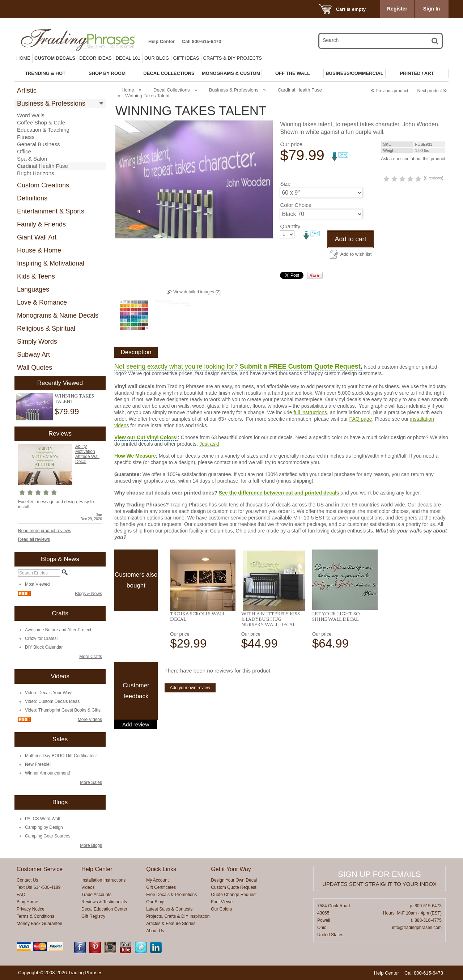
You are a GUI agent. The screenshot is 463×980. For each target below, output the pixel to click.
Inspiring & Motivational (51, 263)
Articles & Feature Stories (171, 924)
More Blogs (91, 845)
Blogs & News (88, 594)
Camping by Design (44, 827)
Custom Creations (43, 185)
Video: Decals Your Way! (49, 693)
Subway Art (33, 355)
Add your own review (190, 688)
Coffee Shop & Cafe (41, 122)
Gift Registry (93, 916)
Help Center (162, 41)
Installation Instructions (103, 880)
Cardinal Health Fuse (43, 166)
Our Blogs (156, 902)
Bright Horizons (36, 173)
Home (23, 58)
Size (285, 211)
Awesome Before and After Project (58, 630)
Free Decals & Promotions (171, 895)
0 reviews (402, 205)
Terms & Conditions (35, 916)
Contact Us (27, 880)
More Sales (91, 782)
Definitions (32, 198)
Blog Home (27, 902)
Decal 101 (128, 58)
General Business (38, 144)
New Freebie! (38, 764)
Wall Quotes (35, 368)
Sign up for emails (379, 874)
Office (24, 151)
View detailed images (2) (197, 292)
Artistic (27, 90)
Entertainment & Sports (51, 211)
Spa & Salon (32, 159)
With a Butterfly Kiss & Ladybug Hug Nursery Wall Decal (271, 619)
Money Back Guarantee (39, 924)
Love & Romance (42, 302)
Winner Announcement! (48, 773)
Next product (432, 91)
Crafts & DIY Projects (233, 58)
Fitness (26, 137)
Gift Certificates (161, 887)
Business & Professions (51, 103)
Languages (33, 289)
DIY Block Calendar (44, 647)
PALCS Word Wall (42, 819)
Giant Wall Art (37, 237)
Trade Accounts (96, 895)
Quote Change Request (234, 895)
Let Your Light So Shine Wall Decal (336, 616)
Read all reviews (34, 539)
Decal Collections (171, 90)
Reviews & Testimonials (104, 902)
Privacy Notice (31, 909)
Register (397, 9)
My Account (157, 880)
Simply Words (37, 341)
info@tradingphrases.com (417, 928)
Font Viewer (222, 902)
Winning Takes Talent (74, 398)
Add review (136, 725)
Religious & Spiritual (46, 328)
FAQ (21, 895)
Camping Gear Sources (48, 836)
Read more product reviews (45, 531)
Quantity (290, 253)
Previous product (389, 91)
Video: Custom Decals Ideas (52, 701)
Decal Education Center (104, 909)
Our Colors (221, 909)
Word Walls (31, 115)
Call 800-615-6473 (201, 41)
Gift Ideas (186, 58)
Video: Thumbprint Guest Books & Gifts (63, 710)
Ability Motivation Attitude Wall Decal (87, 454)
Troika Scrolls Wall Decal (197, 616)
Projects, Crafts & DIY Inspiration (178, 916)
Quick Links (161, 869)
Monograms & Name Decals (58, 315)
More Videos (90, 720)
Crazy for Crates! (41, 639)
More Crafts (91, 657)
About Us (155, 931)
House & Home (39, 250)
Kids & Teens (36, 276)
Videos (88, 887)
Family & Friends (41, 224)
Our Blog (157, 58)
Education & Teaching (43, 130)
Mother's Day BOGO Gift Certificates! (61, 756)
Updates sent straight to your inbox (379, 884)
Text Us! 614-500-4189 (39, 887)
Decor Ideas (95, 58)
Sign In (432, 9)
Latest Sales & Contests (169, 909)
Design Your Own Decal (234, 880)
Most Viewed (37, 584)
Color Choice (296, 232)
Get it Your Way (231, 869)
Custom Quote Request (233, 887)
